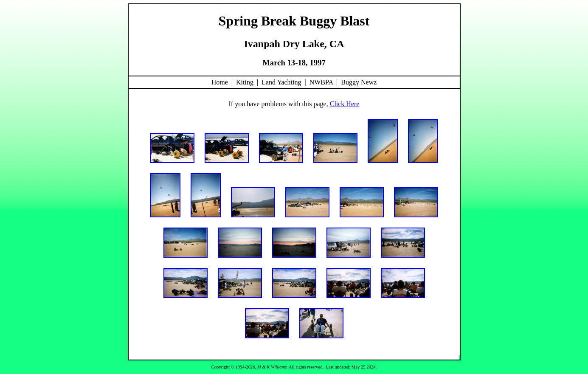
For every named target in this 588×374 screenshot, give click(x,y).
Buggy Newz (359, 82)
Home (220, 82)
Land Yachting (281, 82)
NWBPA (321, 82)
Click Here (345, 104)
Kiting (245, 82)
